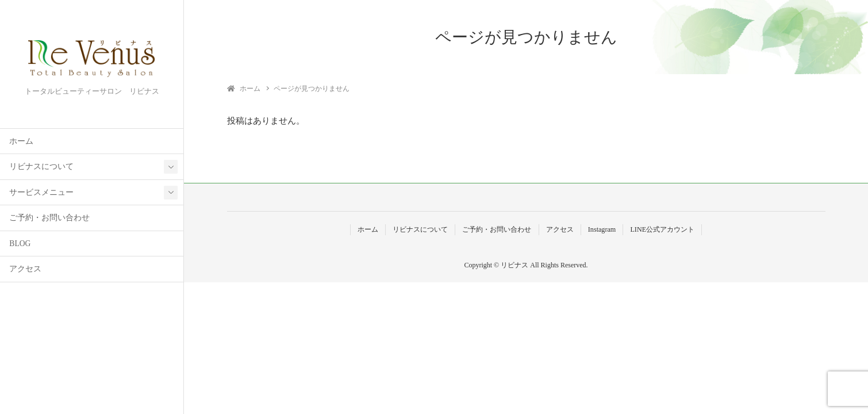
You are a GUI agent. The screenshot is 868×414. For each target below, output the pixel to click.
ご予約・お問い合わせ (49, 218)
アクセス (25, 269)
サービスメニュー (41, 192)
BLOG (20, 244)
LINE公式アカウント (662, 229)
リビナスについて (41, 166)
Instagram (602, 229)
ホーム (21, 141)
